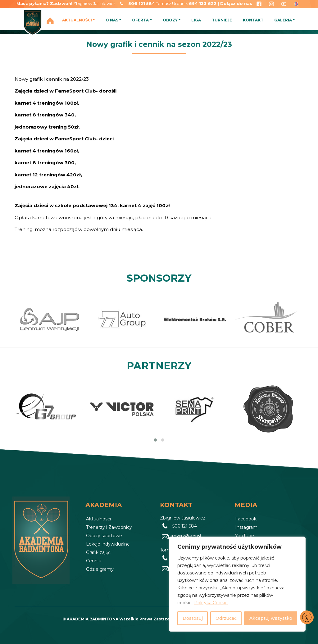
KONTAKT (253, 20)
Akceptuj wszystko (271, 618)
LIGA (196, 20)
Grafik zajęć (98, 552)
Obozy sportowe (104, 536)
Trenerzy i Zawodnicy (109, 527)
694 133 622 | (204, 3)
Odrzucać (226, 618)
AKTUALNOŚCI (77, 20)
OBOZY (170, 20)
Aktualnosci (98, 519)
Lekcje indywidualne (108, 544)
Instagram (246, 527)
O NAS (112, 20)
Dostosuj (193, 618)
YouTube (245, 536)
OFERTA (140, 20)
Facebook (246, 519)
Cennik (93, 561)
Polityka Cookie (211, 603)
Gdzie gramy (100, 569)
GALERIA (283, 20)
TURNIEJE (222, 20)
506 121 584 (142, 3)
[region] (237, 584)
